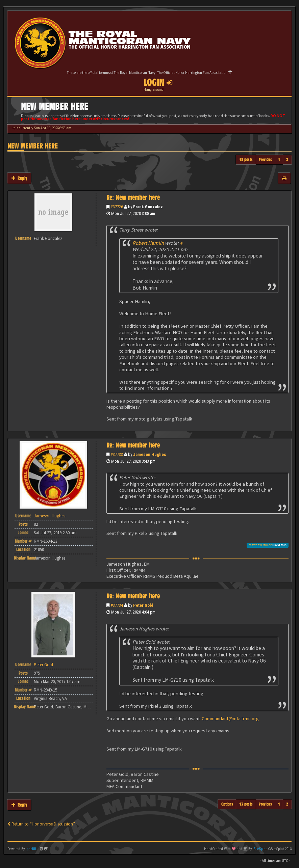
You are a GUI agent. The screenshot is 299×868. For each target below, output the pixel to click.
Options (227, 804)
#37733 (117, 454)
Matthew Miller (260, 545)
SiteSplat (260, 849)
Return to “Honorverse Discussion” (41, 824)
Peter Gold (143, 605)
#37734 (117, 605)
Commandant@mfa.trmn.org (230, 718)
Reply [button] (19, 178)
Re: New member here (133, 197)
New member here (33, 146)
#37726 (117, 207)
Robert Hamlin (148, 243)
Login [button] (158, 82)
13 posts (246, 159)
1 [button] (279, 159)
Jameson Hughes (150, 454)
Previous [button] (265, 159)
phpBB (31, 849)
